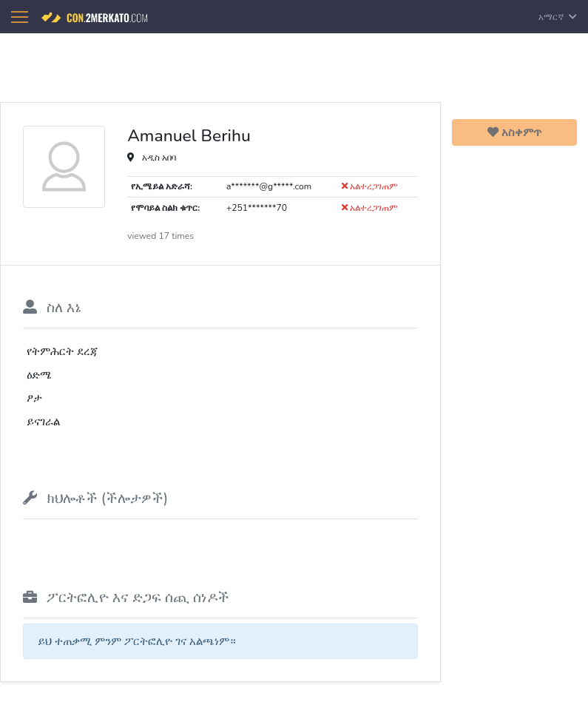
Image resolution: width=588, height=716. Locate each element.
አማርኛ (558, 17)
